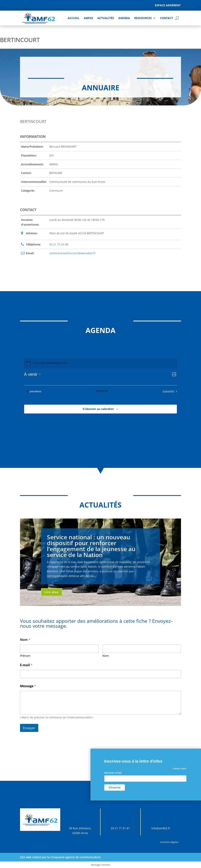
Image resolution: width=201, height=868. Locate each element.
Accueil (74, 18)
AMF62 (88, 18)
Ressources (143, 18)
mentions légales (169, 842)
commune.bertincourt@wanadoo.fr (72, 253)
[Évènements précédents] (34, 391)
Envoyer (29, 728)
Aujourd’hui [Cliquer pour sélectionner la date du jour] (102, 391)
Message (28, 686)
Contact (166, 18)
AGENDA (124, 18)
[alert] (100, 363)
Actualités (106, 18)
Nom (106, 656)
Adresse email (114, 773)
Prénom (25, 656)
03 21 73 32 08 (59, 244)
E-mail (26, 665)
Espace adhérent (168, 5)
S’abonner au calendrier (98, 409)
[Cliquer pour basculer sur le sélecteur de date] (32, 374)
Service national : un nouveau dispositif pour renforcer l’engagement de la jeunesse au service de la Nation (91, 546)
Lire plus (52, 592)
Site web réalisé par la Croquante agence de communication (60, 857)
